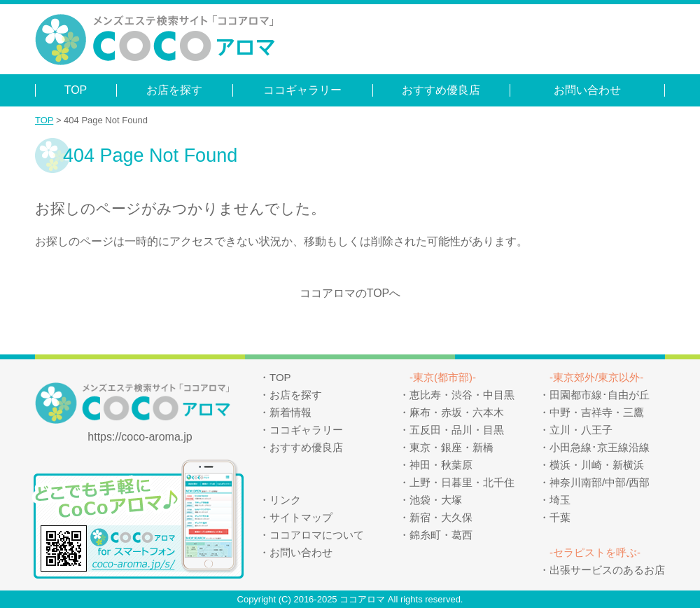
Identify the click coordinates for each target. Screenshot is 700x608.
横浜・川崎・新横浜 (597, 465)
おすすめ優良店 (441, 90)
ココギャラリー (302, 90)
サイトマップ (301, 517)
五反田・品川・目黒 (457, 430)
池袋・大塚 (436, 500)
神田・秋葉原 (441, 465)
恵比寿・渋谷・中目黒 (462, 395)
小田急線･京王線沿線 (600, 447)
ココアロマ (362, 599)
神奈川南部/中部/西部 (600, 482)
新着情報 (290, 412)
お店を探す (174, 90)
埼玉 (560, 500)
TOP (76, 90)
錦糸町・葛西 (441, 535)
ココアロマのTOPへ (350, 293)
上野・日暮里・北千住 (462, 482)
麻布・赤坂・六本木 (457, 412)
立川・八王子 (581, 430)
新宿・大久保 (441, 517)
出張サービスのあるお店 (607, 570)
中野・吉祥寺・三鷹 (597, 412)
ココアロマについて (317, 535)
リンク (285, 500)
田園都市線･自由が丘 (600, 395)
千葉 (560, 517)
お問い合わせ (587, 90)
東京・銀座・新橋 (451, 447)
